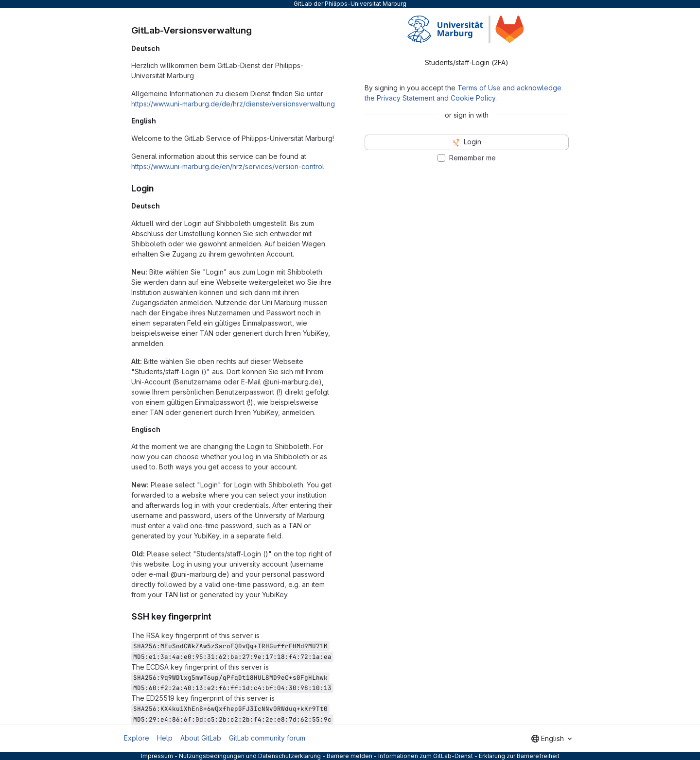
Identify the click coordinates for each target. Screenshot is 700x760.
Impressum (157, 756)
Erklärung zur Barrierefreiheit (519, 756)
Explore (137, 738)
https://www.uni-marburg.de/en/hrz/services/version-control (228, 166)
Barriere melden (350, 756)
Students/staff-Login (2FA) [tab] (467, 62)
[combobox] (551, 739)
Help (165, 738)
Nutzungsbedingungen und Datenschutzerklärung (250, 756)
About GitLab (201, 738)
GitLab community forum (267, 738)
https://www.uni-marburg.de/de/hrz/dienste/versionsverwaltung (233, 104)
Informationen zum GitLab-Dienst (426, 756)
